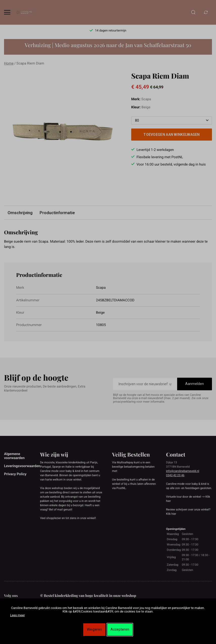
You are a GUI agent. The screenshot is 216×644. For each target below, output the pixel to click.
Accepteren (120, 629)
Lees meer (17, 615)
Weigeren (94, 629)
